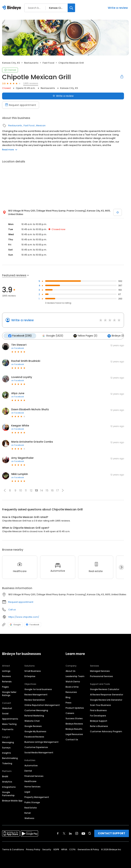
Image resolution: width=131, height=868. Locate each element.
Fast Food (48, 63)
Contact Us (72, 740)
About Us (71, 671)
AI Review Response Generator (107, 695)
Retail (28, 813)
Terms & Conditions (13, 849)
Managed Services (100, 671)
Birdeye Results (74, 729)
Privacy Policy (33, 849)
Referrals (7, 682)
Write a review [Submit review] (63, 96)
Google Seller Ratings (9, 694)
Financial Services (34, 776)
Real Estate (31, 808)
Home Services (32, 787)
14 (42, 490)
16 (52, 490)
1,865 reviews (31, 83)
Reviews (7, 676)
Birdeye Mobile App (12, 801)
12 (31, 490)
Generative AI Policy (88, 849)
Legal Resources (74, 734)
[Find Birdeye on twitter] (64, 833)
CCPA (72, 849)
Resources (71, 692)
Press (68, 703)
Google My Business (35, 731)
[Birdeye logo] (12, 8)
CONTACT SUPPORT (112, 833)
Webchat (7, 708)
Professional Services (101, 676)
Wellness (29, 818)
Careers (70, 713)
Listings (6, 671)
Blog (68, 697)
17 (58, 490)
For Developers (98, 716)
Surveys (6, 748)
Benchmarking (10, 758)
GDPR (56, 849)
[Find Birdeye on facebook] (58, 833)
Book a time (72, 687)
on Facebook (18, 348)
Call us (12, 610)
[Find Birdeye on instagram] (77, 833)
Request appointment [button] (21, 602)
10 (21, 490)
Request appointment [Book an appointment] (21, 105)
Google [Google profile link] (15, 625)
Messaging (8, 742)
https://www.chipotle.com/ (24, 617)
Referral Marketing (34, 716)
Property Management (37, 797)
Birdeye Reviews (74, 724)
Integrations (9, 787)
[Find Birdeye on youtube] (83, 833)
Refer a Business (99, 726)
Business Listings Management (41, 742)
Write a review (118, 8)
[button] (5, 490)
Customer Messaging (36, 710)
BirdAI (5, 776)
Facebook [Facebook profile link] (33, 625)
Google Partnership (8, 794)
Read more (10, 150)
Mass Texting (9, 724)
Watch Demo (73, 682)
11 (26, 490)
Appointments (10, 719)
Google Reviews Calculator (105, 689)
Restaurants (31, 63)
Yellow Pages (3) (85, 336)
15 (47, 490)
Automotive (31, 766)
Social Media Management (39, 753)
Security (47, 849)
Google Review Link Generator (106, 700)
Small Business (33, 671)
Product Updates (75, 708)
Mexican (41, 125)
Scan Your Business (100, 705)
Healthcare (30, 781)
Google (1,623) (52, 336)
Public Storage (32, 802)
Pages (5, 687)
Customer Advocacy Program (106, 731)
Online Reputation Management (42, 705)
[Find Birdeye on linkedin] (70, 833)
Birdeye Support (99, 721)
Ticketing (7, 763)
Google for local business (38, 689)
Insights (7, 753)
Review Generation (35, 700)
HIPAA (64, 849)
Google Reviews (33, 726)
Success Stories (74, 718)
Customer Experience (36, 747)
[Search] (71, 8)
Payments (8, 729)
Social (5, 714)
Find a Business (98, 710)
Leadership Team (75, 676)
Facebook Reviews (34, 737)
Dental (28, 771)
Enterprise (30, 676)
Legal (27, 792)
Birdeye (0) (116, 336)
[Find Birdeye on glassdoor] (90, 833)
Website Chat (32, 721)
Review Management (36, 695)
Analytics (7, 782)
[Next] (121, 567)
